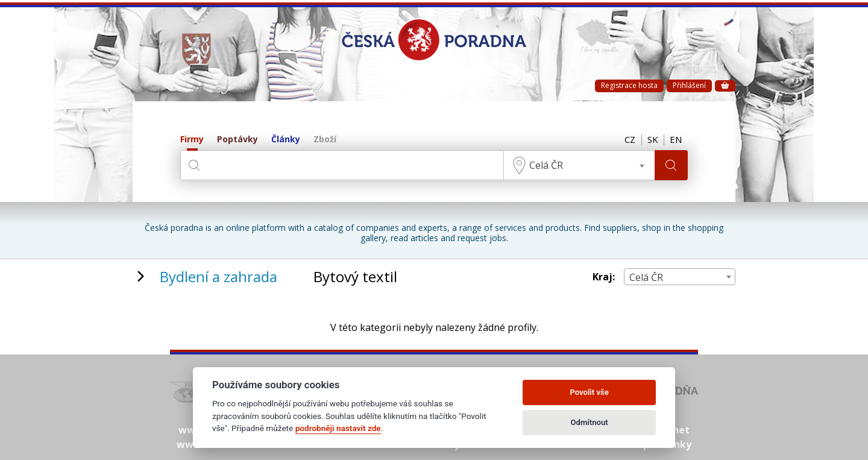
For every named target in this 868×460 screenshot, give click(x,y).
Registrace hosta (629, 85)
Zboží (325, 140)
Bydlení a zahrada (219, 276)
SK (652, 140)
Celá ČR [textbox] (546, 165)
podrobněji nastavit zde (338, 428)
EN (676, 140)
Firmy (192, 140)
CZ (628, 140)
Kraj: (604, 277)
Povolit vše (589, 392)
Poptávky (237, 140)
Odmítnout (590, 422)
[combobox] (579, 165)
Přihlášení (689, 85)
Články (286, 140)
